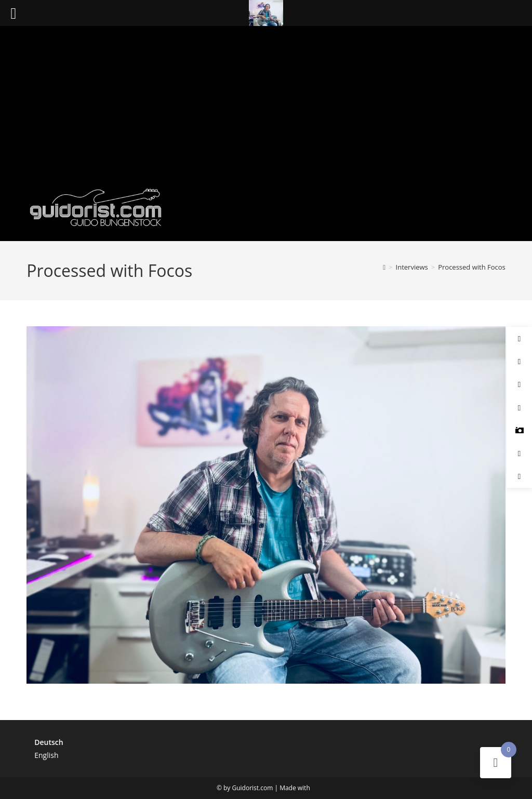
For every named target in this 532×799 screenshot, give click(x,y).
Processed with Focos (472, 267)
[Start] (384, 267)
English (46, 755)
